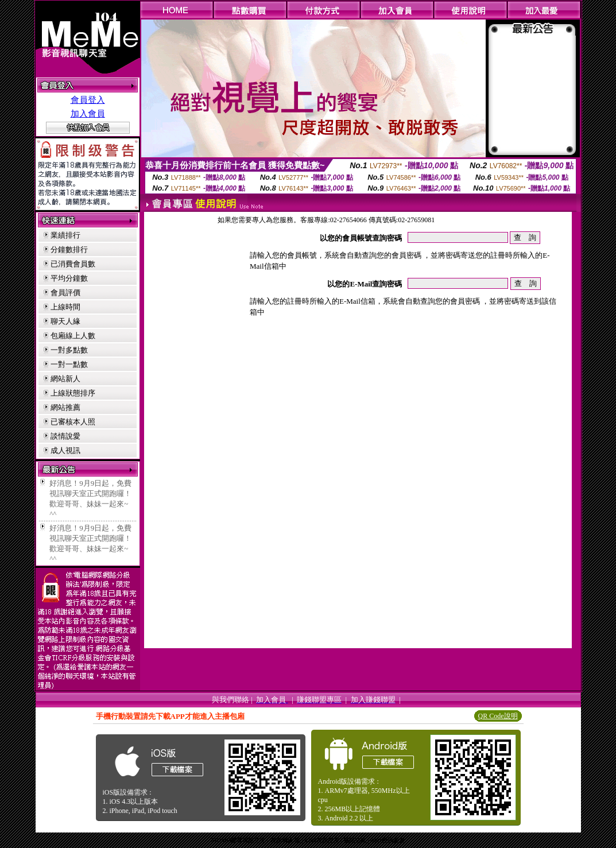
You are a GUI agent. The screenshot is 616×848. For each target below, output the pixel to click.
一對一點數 (69, 364)
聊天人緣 (65, 321)
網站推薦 (65, 407)
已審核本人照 (73, 422)
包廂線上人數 (73, 336)
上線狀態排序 (73, 393)
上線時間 (65, 307)
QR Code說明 (498, 716)
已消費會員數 (73, 264)
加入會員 (88, 114)
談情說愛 (65, 436)
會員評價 (65, 293)
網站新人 (65, 379)
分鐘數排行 (69, 249)
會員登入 (88, 100)
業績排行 (65, 235)
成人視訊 (65, 450)
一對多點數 (69, 350)
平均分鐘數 (69, 278)
